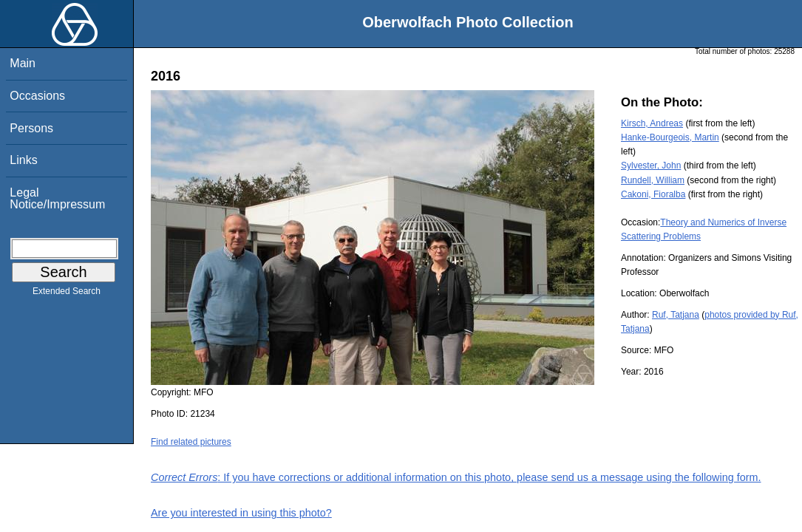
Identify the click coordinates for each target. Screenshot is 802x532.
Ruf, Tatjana (676, 315)
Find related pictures (191, 442)
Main (23, 63)
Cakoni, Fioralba (653, 194)
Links (23, 160)
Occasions (37, 96)
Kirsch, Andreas (652, 123)
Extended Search (67, 294)
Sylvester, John (651, 166)
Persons (31, 128)
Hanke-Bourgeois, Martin (670, 137)
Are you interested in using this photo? (241, 513)
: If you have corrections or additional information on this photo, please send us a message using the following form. (456, 477)
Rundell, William (653, 180)
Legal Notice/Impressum (57, 198)
